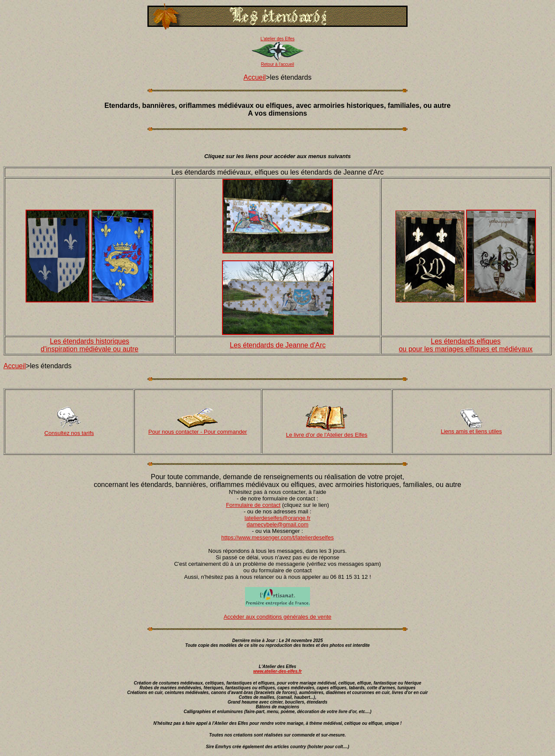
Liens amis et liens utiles (472, 431)
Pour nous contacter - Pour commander (198, 432)
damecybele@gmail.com (278, 524)
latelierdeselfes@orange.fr (277, 518)
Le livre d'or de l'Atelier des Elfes (327, 435)
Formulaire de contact (253, 505)
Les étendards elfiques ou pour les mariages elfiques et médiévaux (466, 345)
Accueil (255, 77)
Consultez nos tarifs (69, 433)
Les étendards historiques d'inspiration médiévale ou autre (90, 345)
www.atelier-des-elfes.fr (277, 671)
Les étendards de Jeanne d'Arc (278, 345)
